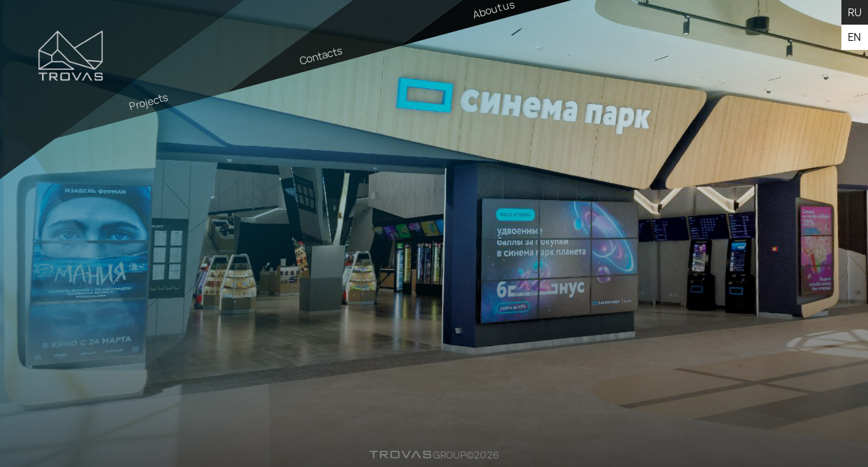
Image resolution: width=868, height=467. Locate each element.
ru (855, 12)
